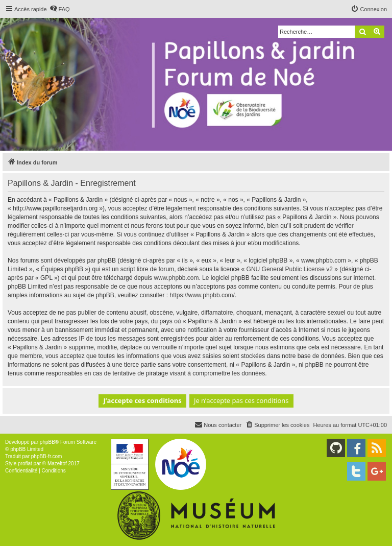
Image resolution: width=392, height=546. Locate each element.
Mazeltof (57, 464)
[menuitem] (60, 9)
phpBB (47, 442)
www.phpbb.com (176, 278)
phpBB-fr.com (47, 456)
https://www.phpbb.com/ (202, 295)
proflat (25, 464)
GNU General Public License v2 (290, 269)
